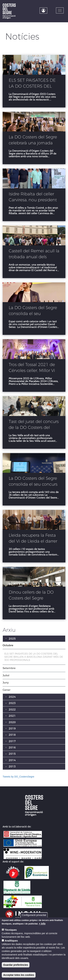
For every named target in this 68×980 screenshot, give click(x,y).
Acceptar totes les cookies (19, 975)
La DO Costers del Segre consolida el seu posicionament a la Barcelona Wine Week (33, 311)
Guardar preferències (16, 965)
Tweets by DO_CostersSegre (18, 777)
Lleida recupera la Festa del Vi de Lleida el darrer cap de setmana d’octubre (33, 539)
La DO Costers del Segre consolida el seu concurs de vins (33, 482)
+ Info (42, 924)
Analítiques (11, 941)
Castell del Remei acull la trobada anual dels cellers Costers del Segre (34, 254)
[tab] (34, 645)
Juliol (6, 675)
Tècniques (11, 930)
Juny (6, 683)
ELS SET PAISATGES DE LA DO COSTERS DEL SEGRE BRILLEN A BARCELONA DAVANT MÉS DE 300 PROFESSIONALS (32, 84)
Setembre (9, 668)
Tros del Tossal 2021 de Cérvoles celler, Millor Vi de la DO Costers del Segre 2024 (32, 368)
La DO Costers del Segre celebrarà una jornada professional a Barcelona (33, 141)
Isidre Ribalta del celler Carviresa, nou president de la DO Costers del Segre (33, 197)
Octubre (8, 645)
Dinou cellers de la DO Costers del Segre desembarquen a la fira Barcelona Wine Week (32, 596)
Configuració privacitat (34, 915)
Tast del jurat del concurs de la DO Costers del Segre (34, 425)
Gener (7, 690)
